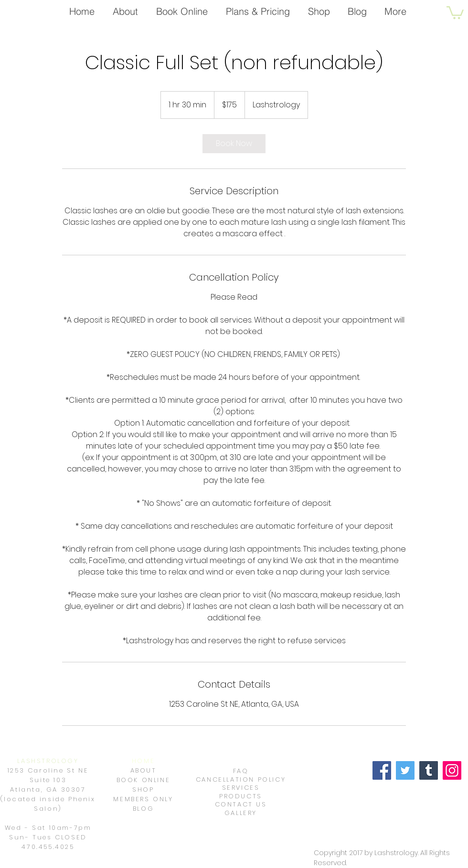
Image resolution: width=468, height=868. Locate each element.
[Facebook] (382, 770)
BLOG (143, 809)
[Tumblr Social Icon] (429, 770)
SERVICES (241, 788)
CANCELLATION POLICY (241, 779)
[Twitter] (405, 770)
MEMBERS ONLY (143, 799)
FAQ (241, 771)
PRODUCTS (241, 796)
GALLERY (241, 813)
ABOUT (144, 770)
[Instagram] (452, 770)
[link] (234, 144)
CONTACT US (241, 804)
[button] (455, 12)
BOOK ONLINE (144, 780)
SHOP (143, 790)
